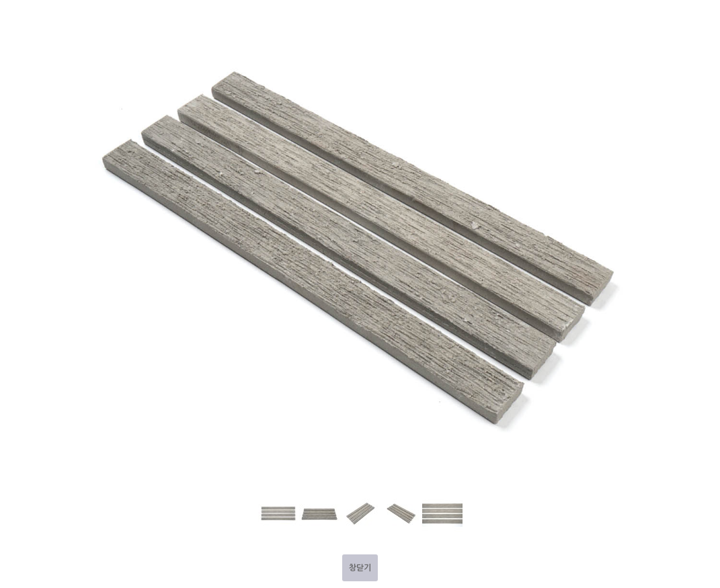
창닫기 (360, 568)
